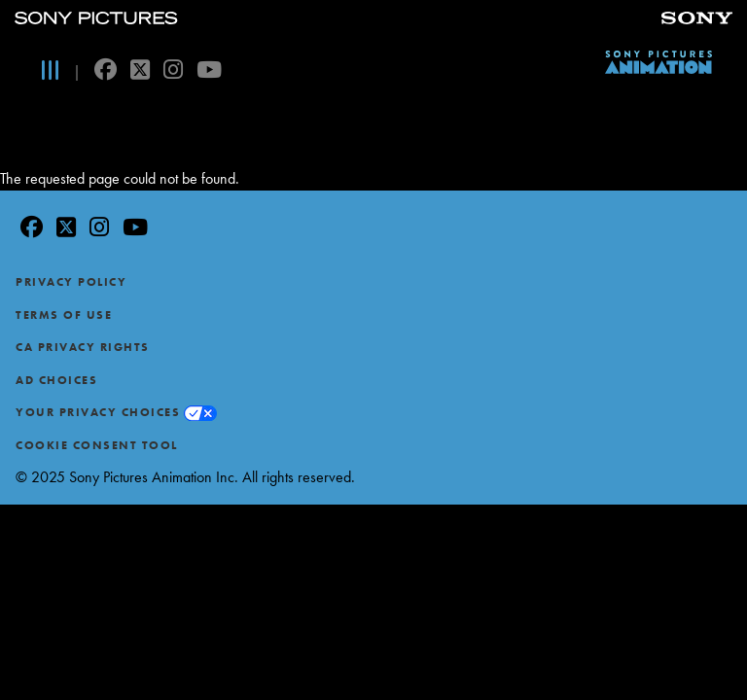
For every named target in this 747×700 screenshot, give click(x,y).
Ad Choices (56, 380)
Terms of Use (64, 315)
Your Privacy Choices (98, 412)
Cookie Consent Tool (97, 445)
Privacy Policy (71, 282)
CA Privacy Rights (83, 347)
